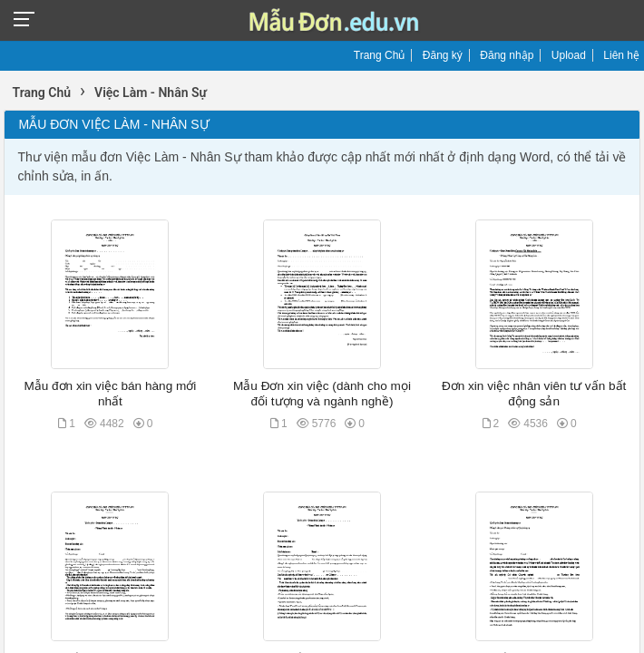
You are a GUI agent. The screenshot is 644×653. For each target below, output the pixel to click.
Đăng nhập (507, 55)
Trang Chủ (380, 55)
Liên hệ (621, 55)
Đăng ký (443, 55)
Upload (569, 55)
